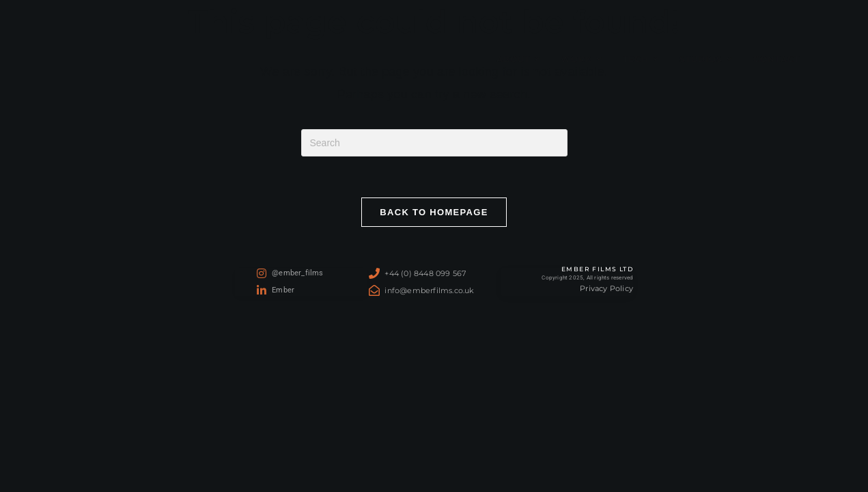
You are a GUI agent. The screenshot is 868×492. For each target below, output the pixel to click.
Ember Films (81, 59)
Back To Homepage (434, 212)
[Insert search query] (434, 143)
